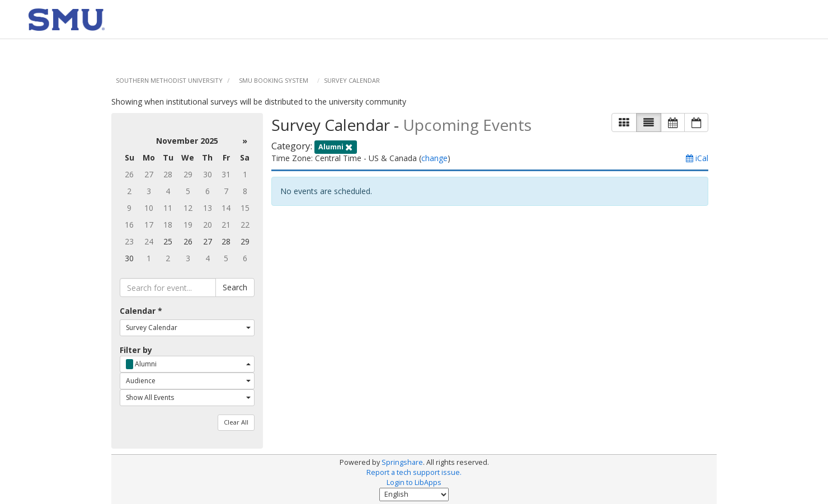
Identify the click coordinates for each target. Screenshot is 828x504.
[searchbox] (168, 288)
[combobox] (187, 328)
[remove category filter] (336, 146)
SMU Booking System (274, 80)
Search (235, 287)
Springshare (402, 462)
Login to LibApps (414, 482)
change (434, 158)
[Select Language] (414, 494)
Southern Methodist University (169, 80)
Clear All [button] (236, 422)
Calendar (141, 311)
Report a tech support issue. (414, 472)
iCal (697, 158)
